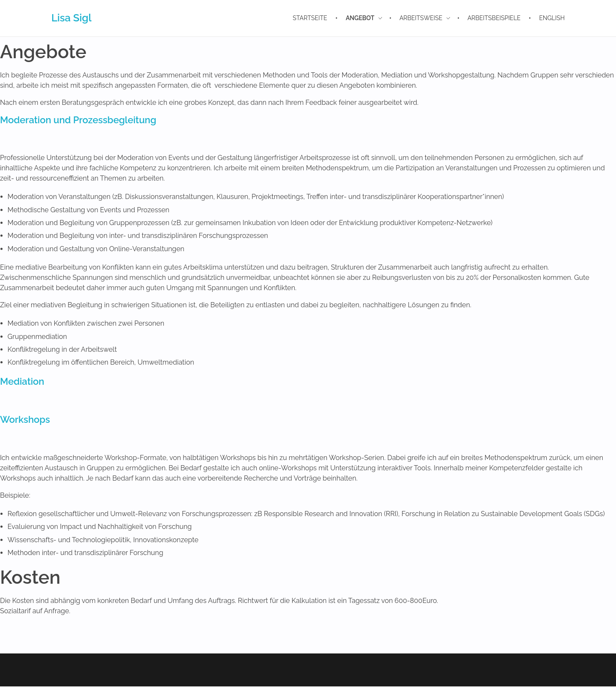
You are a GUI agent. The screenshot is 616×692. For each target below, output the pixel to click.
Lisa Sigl (71, 18)
